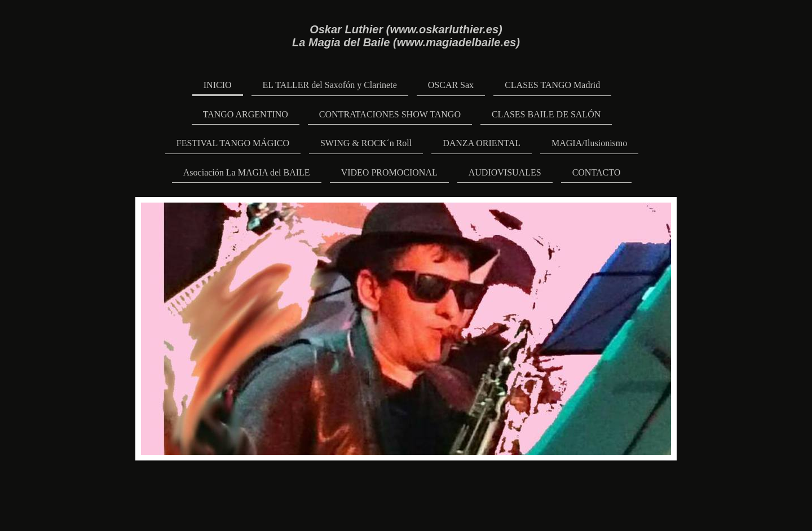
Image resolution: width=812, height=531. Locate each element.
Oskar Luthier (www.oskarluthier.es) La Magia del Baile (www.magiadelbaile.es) (406, 36)
